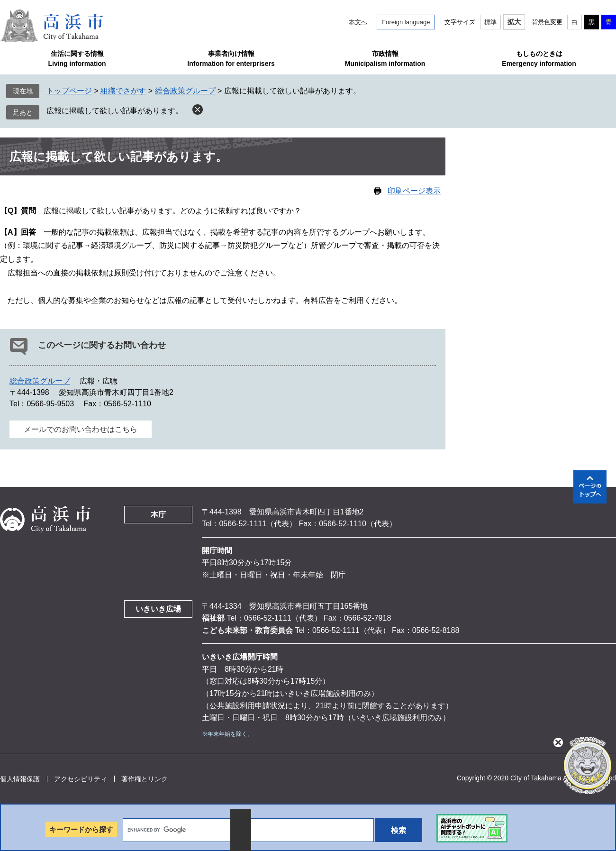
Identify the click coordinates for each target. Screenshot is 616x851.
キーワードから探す (81, 829)
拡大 (514, 22)
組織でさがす (123, 91)
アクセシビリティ (81, 779)
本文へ (358, 22)
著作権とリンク (145, 779)
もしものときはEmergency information (539, 59)
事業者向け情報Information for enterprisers (231, 59)
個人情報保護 (20, 779)
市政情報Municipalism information (385, 59)
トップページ (69, 91)
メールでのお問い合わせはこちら (81, 429)
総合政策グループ (185, 91)
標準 (490, 22)
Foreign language (406, 22)
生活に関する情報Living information (77, 59)
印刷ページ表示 (414, 191)
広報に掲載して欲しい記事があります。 (115, 111)
